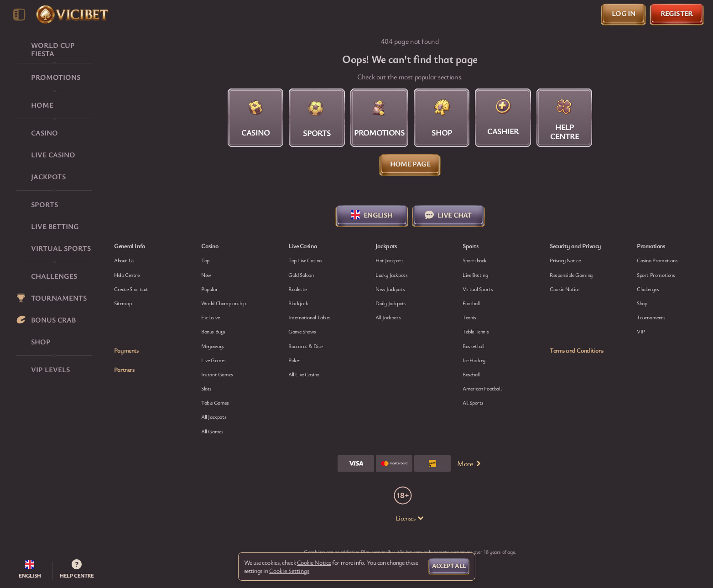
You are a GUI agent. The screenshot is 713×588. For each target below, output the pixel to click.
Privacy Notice (565, 260)
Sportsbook (475, 260)
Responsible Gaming (571, 275)
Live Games (213, 360)
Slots (206, 388)
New (206, 275)
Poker (294, 360)
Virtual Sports (478, 289)
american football (482, 388)
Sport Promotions (656, 275)
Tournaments (651, 317)
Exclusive (210, 317)
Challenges (648, 289)
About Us (124, 260)
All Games (212, 431)
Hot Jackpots (389, 260)
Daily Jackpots (391, 303)
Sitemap (123, 303)
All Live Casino (304, 374)
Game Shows (302, 331)
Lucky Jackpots (391, 275)
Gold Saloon (301, 275)
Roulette (297, 289)
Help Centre (127, 275)
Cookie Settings (289, 571)
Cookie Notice (565, 289)
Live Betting (475, 275)
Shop (642, 303)
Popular (209, 289)
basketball (474, 346)
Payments (126, 350)
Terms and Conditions (577, 350)
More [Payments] (469, 463)
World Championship (224, 303)
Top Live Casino (305, 260)
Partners (124, 369)
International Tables (310, 317)
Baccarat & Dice (305, 346)
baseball (471, 374)
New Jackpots (390, 289)
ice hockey (474, 360)
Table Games (215, 402)
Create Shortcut (131, 289)
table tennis (476, 331)
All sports (473, 402)
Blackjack (298, 303)
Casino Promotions (657, 260)
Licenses (410, 518)
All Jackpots (214, 416)
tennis (469, 317)
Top (205, 260)
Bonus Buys (213, 331)
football (471, 303)
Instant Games (217, 374)
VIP (641, 331)
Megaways (213, 346)
